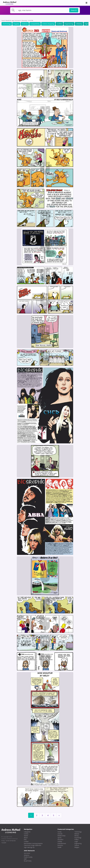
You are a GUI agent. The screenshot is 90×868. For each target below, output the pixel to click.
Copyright (4, 843)
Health (59, 847)
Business (60, 845)
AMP (25, 859)
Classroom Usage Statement (33, 845)
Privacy (3, 841)
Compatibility (35, 24)
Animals (60, 834)
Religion (77, 847)
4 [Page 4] (48, 815)
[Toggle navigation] (86, 3)
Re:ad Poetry (28, 861)
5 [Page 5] (54, 815)
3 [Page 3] (42, 815)
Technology (7, 24)
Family (60, 832)
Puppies (16, 24)
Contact (26, 841)
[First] (59, 815)
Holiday (60, 841)
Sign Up (32, 847)
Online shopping (48, 24)
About (26, 838)
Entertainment (62, 843)
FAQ (25, 839)
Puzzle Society (28, 857)
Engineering (69, 24)
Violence (25, 24)
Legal (76, 841)
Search (74, 10)
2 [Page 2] (37, 815)
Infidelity (79, 24)
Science (77, 845)
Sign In (26, 847)
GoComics (27, 853)
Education (60, 839)
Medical (77, 834)
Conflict (59, 24)
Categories (27, 832)
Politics (77, 839)
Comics (26, 834)
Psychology (78, 838)
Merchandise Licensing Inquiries (33, 843)
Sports (60, 838)
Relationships (62, 836)
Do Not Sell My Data (11, 841)
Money (77, 836)
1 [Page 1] (31, 815)
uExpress (27, 855)
